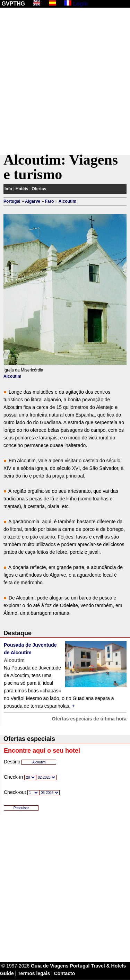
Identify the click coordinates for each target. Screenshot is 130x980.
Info (8, 189)
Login (80, 4)
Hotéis (22, 189)
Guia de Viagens (50, 966)
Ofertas (39, 189)
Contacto (65, 973)
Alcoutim (67, 201)
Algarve (33, 201)
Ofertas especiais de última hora (89, 719)
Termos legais (34, 973)
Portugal (12, 201)
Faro (49, 201)
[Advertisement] (65, 81)
